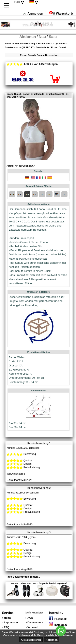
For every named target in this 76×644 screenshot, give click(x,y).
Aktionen (28, 37)
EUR (17, 2)
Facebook (58, 619)
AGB (30, 618)
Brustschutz (45, 44)
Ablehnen (52, 640)
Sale (53, 37)
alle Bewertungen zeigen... (24, 577)
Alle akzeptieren (31, 640)
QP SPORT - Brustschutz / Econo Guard (44, 47)
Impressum (11, 622)
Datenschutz (35, 622)
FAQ (7, 627)
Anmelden (33, 14)
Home (8, 44)
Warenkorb (61, 14)
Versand (32, 627)
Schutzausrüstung (25, 44)
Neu (42, 37)
